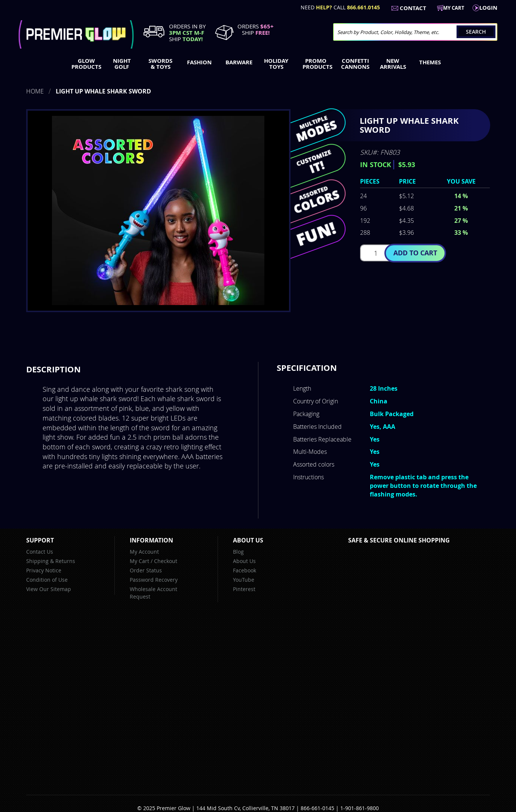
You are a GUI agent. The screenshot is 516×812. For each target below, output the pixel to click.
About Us (244, 561)
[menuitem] (85, 64)
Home (35, 91)
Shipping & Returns (51, 561)
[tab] (53, 369)
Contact (413, 8)
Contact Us (40, 552)
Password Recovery (154, 580)
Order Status (146, 570)
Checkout (166, 561)
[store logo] (76, 34)
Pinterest (244, 589)
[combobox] (415, 32)
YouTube (244, 580)
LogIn (488, 8)
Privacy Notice (44, 570)
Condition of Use (47, 580)
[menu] (258, 65)
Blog (238, 552)
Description (53, 369)
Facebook (245, 570)
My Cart (139, 561)
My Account (144, 552)
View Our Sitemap (49, 589)
